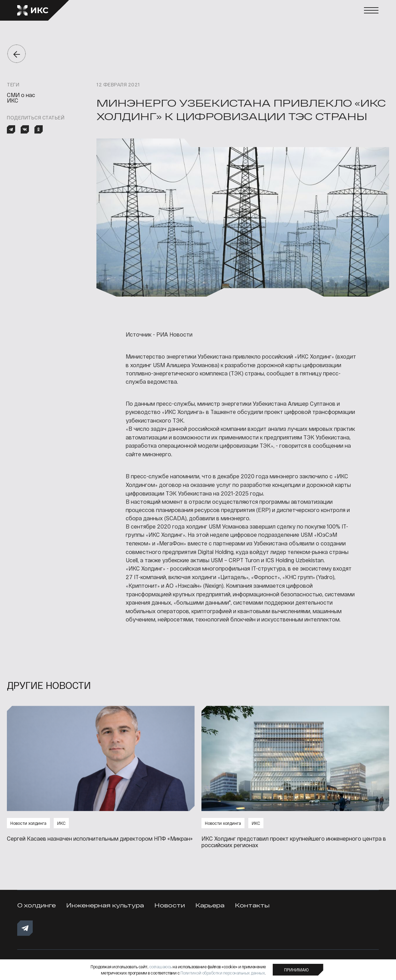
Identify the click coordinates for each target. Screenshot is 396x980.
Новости (170, 905)
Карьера (210, 905)
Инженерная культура (105, 905)
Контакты (252, 905)
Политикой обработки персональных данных (223, 973)
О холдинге (37, 905)
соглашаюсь (160, 967)
